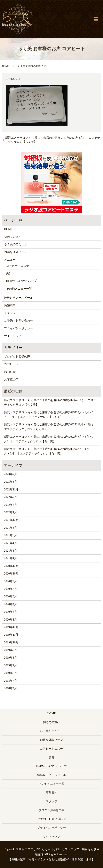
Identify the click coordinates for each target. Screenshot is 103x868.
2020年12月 (11, 566)
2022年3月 (11, 505)
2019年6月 (11, 673)
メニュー (10, 260)
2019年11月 (11, 635)
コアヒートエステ (18, 266)
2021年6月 (11, 535)
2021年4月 (11, 543)
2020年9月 (11, 581)
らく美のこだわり (16, 244)
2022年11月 (11, 490)
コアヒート (11, 364)
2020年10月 (11, 574)
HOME (6, 66)
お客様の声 (11, 379)
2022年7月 (11, 497)
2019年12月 (11, 627)
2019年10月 (11, 643)
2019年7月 (11, 665)
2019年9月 (11, 650)
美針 (9, 273)
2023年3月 (11, 482)
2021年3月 (11, 551)
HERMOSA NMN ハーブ (21, 281)
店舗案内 (10, 305)
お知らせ (10, 372)
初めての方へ (13, 237)
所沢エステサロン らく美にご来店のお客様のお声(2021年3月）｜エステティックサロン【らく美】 (53, 140)
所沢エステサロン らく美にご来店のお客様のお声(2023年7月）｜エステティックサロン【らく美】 (50, 402)
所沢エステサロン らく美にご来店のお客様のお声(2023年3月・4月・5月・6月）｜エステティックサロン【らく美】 (49, 415)
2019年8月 (11, 658)
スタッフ (10, 313)
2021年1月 (11, 558)
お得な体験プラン (16, 252)
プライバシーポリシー (18, 328)
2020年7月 (11, 589)
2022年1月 (11, 512)
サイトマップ (13, 336)
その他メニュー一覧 (19, 289)
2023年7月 (11, 474)
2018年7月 (11, 681)
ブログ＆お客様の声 (17, 357)
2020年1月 (11, 620)
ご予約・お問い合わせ (18, 321)
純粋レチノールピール (18, 298)
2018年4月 (11, 688)
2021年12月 (11, 520)
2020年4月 (11, 604)
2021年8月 (11, 528)
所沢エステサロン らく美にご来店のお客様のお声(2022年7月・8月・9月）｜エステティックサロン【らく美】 (49, 439)
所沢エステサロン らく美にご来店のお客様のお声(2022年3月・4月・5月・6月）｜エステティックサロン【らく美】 (49, 451)
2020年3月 (11, 612)
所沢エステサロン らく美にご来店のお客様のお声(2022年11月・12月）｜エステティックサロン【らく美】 (51, 427)
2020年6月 (11, 596)
